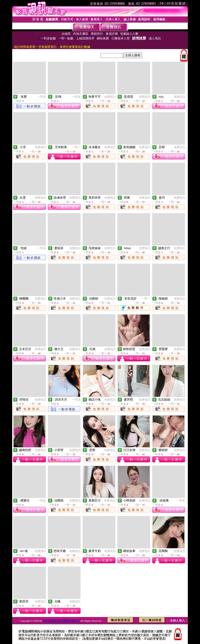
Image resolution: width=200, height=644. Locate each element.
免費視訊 (110, 97)
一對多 (42, 97)
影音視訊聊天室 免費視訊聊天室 (61, 621)
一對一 (76, 147)
